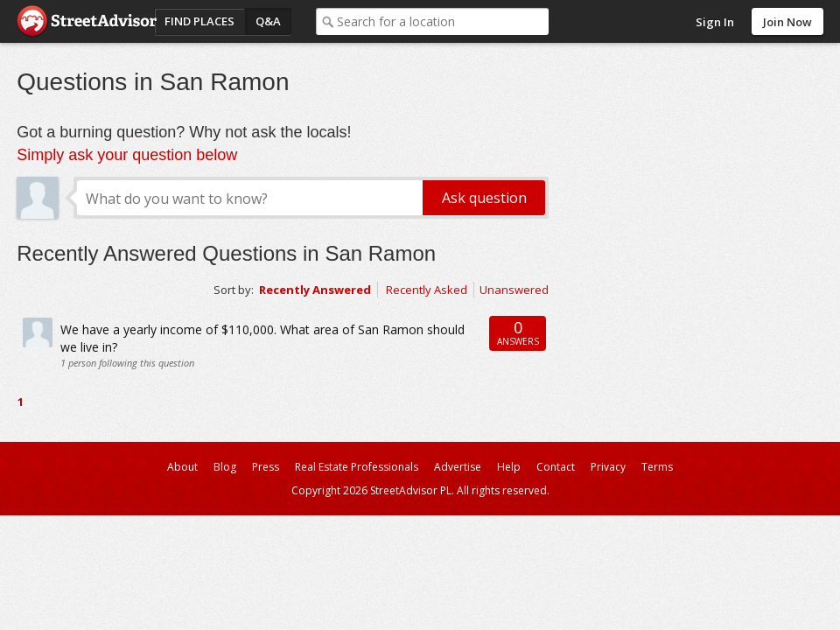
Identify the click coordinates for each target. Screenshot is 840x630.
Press (266, 467)
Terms (657, 467)
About (182, 467)
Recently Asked (427, 290)
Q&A (268, 21)
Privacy (608, 467)
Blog (225, 467)
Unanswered (514, 290)
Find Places (199, 21)
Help (509, 467)
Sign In (715, 22)
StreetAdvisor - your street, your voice (87, 21)
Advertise (458, 467)
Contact (556, 467)
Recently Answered (315, 290)
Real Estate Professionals (357, 467)
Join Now (787, 22)
